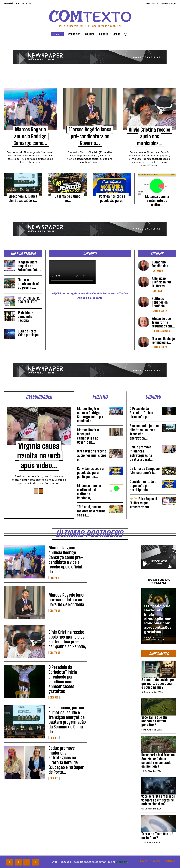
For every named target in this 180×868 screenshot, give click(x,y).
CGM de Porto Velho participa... (30, 333)
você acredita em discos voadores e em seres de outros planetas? (158, 800)
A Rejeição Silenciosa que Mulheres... (162, 282)
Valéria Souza (160, 311)
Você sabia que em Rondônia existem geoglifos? (154, 721)
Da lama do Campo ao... (68, 198)
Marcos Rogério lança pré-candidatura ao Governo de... (88, 436)
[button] (126, 34)
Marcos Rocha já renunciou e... (163, 341)
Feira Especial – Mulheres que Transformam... (145, 503)
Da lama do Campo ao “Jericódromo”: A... (145, 471)
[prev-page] (36, 491)
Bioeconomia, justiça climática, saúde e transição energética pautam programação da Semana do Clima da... (67, 720)
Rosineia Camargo (162, 331)
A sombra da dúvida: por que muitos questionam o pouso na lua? (158, 683)
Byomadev (122, 862)
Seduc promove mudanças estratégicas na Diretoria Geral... (141, 453)
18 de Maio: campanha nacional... (25, 316)
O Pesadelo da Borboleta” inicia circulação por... (141, 413)
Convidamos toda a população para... (112, 198)
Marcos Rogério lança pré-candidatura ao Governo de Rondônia (67, 600)
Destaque (158, 291)
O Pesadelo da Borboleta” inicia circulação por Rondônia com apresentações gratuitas (63, 679)
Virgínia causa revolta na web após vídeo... (39, 456)
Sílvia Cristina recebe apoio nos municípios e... (92, 455)
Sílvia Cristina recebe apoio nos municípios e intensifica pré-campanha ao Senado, (67, 639)
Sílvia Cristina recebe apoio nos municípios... (150, 136)
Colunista (158, 271)
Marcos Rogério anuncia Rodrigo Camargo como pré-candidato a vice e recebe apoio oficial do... (66, 560)
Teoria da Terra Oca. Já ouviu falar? (157, 836)
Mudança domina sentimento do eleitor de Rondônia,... (89, 492)
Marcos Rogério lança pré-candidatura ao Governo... (90, 136)
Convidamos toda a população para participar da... (90, 473)
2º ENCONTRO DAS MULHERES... (29, 300)
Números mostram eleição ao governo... (30, 284)
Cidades (54, 697)
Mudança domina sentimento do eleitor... (157, 201)
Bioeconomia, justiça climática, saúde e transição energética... (144, 432)
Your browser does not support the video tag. (72, 272)
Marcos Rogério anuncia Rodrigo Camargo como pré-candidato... (91, 415)
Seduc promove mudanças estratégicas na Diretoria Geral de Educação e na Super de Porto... (66, 760)
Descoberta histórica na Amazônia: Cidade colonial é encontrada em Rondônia (158, 761)
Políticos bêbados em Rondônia (160, 302)
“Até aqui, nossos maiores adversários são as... (91, 511)
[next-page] (41, 491)
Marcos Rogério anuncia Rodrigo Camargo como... (30, 136)
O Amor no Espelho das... (161, 264)
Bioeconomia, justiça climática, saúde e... (23, 198)
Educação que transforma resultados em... (163, 322)
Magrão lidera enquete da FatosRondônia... (30, 266)
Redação (148, 637)
